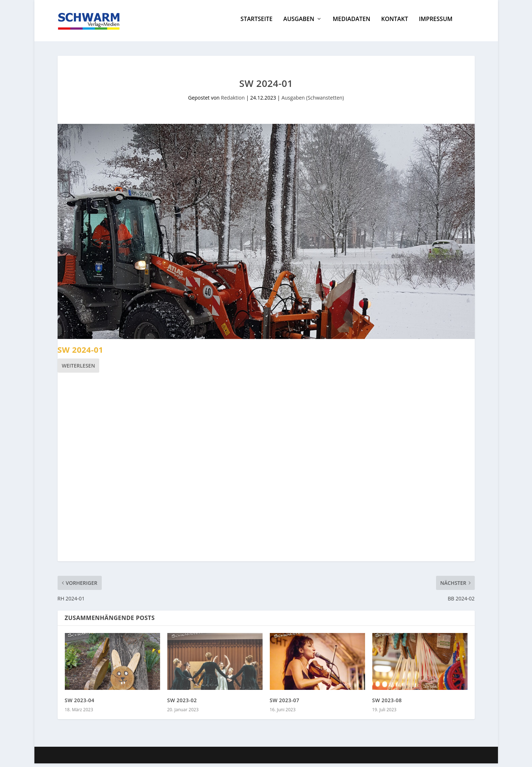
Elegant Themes (112, 759)
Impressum (436, 23)
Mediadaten (352, 23)
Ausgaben (299, 23)
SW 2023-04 (80, 704)
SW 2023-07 (285, 704)
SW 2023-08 (387, 704)
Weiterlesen (79, 369)
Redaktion (233, 101)
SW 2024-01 (81, 353)
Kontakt (394, 23)
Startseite (256, 23)
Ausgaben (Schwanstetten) (313, 101)
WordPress (188, 759)
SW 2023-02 (182, 704)
